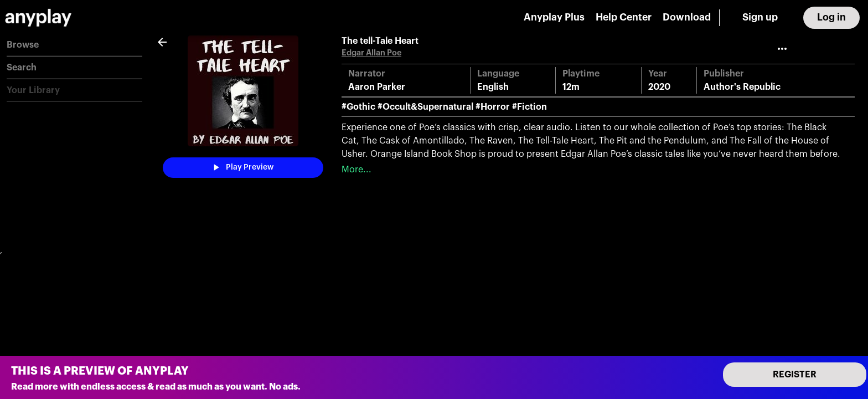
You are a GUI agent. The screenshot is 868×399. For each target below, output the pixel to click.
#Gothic (358, 107)
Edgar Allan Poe (371, 53)
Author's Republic (742, 87)
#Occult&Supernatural (425, 107)
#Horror (493, 107)
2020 (659, 87)
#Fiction (529, 107)
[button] (74, 45)
